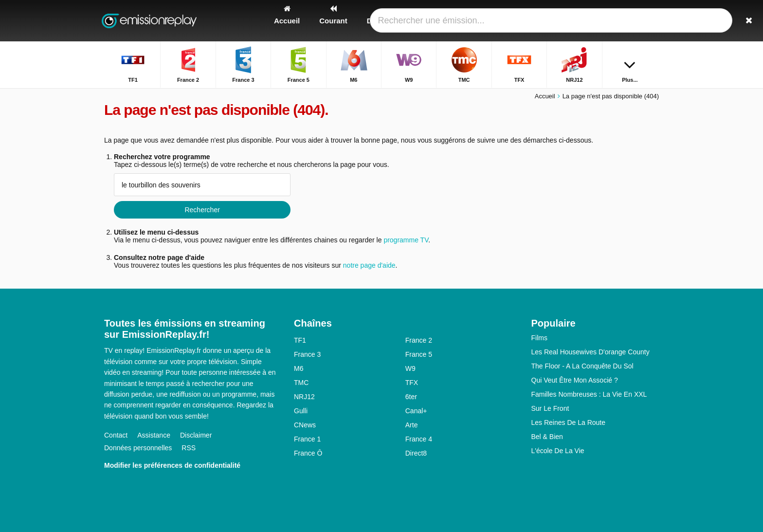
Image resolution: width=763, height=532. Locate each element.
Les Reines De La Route (569, 422)
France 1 (307, 439)
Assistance (154, 435)
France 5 (419, 354)
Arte (412, 425)
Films (539, 338)
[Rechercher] (648, 21)
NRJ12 (304, 397)
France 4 (419, 439)
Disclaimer (196, 435)
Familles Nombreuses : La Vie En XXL (589, 394)
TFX (412, 383)
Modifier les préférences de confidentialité (172, 465)
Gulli (301, 411)
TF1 (300, 340)
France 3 (307, 354)
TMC (301, 383)
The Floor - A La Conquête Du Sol (582, 366)
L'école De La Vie (558, 451)
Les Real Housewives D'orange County (590, 352)
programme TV (406, 240)
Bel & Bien (547, 437)
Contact (116, 435)
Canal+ (416, 411)
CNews (305, 425)
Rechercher (202, 210)
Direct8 (416, 453)
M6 (299, 368)
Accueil (545, 96)
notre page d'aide (368, 265)
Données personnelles (138, 448)
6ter (411, 397)
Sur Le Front (550, 408)
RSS (189, 448)
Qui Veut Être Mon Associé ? (575, 380)
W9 (410, 368)
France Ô (308, 453)
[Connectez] (616, 21)
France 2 (419, 340)
